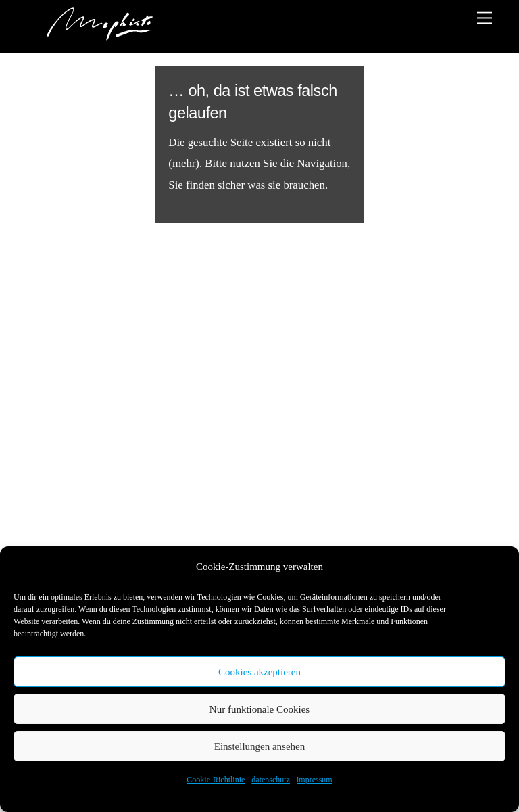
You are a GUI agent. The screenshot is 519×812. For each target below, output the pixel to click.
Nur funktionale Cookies (259, 709)
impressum (315, 780)
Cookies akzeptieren (259, 672)
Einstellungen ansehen (260, 746)
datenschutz (271, 780)
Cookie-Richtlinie (216, 780)
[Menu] (485, 18)
